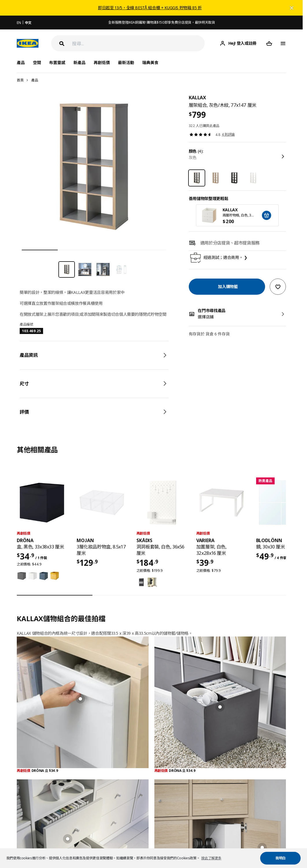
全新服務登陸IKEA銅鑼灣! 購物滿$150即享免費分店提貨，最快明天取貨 (161, 22)
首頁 (20, 80)
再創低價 (102, 62)
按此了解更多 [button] (211, 858)
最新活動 (126, 62)
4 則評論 (228, 134)
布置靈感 (57, 62)
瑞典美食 (150, 62)
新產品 (79, 62)
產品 (35, 80)
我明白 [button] (281, 858)
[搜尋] (138, 43)
